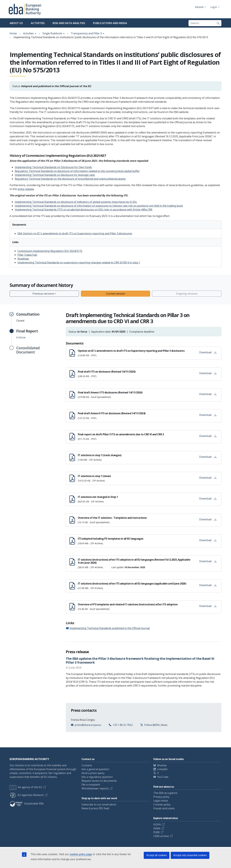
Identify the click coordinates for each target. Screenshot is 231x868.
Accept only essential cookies (190, 855)
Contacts (87, 765)
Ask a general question (95, 769)
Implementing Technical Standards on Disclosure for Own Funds (53, 167)
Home (13, 33)
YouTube (163, 777)
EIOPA (157, 825)
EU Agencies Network (27, 795)
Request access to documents (99, 781)
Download (208, 352)
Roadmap (23, 259)
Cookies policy (162, 804)
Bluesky (162, 765)
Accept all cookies (157, 855)
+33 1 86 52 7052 (123, 725)
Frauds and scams (164, 808)
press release (26, 189)
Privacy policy (161, 797)
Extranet (199, 7)
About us (16, 23)
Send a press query (93, 773)
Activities (38, 23)
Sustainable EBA (27, 804)
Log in (214, 7)
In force (27, 334)
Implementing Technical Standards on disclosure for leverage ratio (55, 175)
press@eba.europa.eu (88, 725)
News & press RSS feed (95, 808)
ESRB (156, 832)
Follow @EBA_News (156, 725)
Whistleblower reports (95, 788)
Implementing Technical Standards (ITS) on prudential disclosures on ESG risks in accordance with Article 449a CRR (83, 210)
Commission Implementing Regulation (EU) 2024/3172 (50, 251)
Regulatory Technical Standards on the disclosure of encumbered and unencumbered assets (70, 179)
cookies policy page (81, 854)
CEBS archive (161, 836)
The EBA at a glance (165, 793)
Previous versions (43, 294)
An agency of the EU (26, 787)
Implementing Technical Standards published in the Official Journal (110, 628)
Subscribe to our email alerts (99, 804)
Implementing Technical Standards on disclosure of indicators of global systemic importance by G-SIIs (76, 202)
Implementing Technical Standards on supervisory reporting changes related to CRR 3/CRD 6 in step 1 (79, 262)
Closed (28, 317)
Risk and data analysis (69, 23)
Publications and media (110, 23)
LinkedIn (162, 769)
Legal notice (161, 801)
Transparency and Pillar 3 (86, 33)
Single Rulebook (52, 33)
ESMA (157, 828)
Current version (116, 294)
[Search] (218, 23)
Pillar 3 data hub (27, 255)
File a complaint (91, 785)
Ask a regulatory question (97, 777)
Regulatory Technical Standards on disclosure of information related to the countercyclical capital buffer (77, 171)
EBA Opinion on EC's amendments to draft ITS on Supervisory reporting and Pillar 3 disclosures (75, 233)
